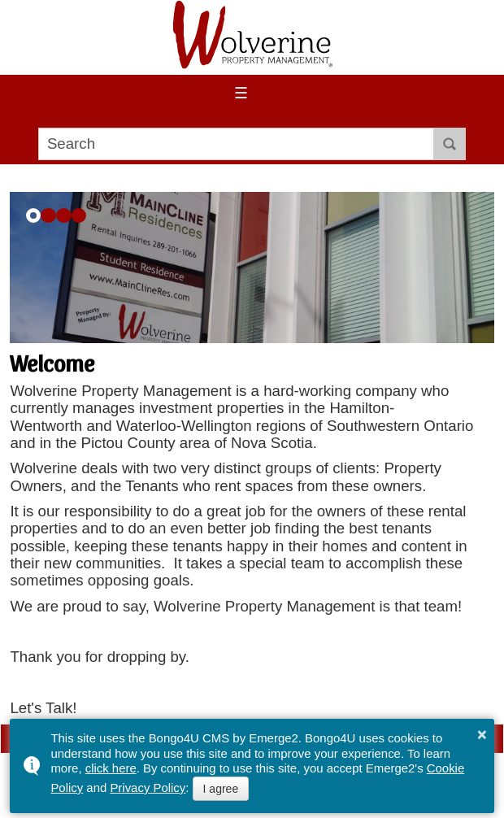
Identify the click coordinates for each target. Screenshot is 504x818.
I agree (221, 789)
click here (111, 768)
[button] (34, 216)
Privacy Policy (148, 788)
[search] (236, 144)
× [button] (482, 734)
